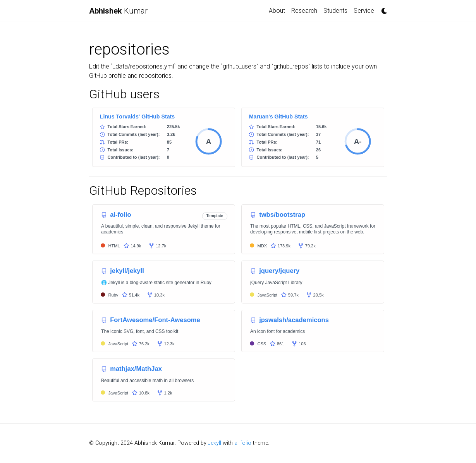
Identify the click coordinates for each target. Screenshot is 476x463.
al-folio (243, 443)
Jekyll (215, 443)
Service (364, 11)
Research (304, 11)
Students (335, 11)
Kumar (118, 11)
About (277, 11)
